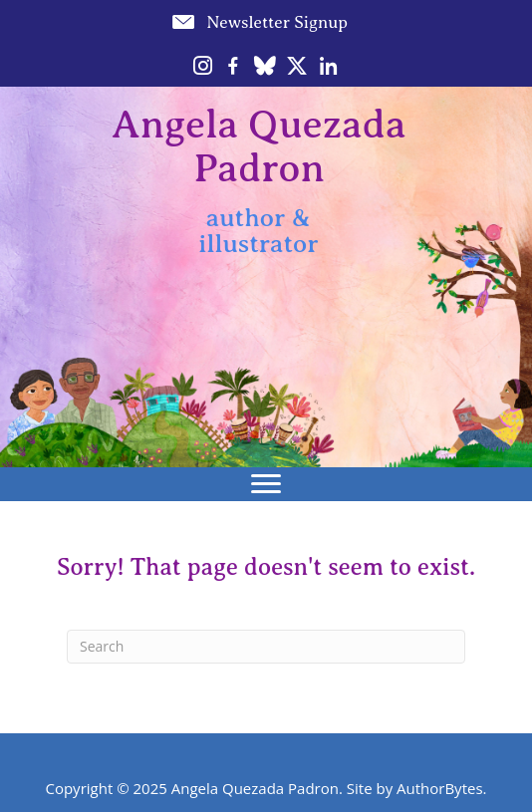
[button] (259, 22)
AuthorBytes (440, 788)
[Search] (266, 647)
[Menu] (266, 484)
